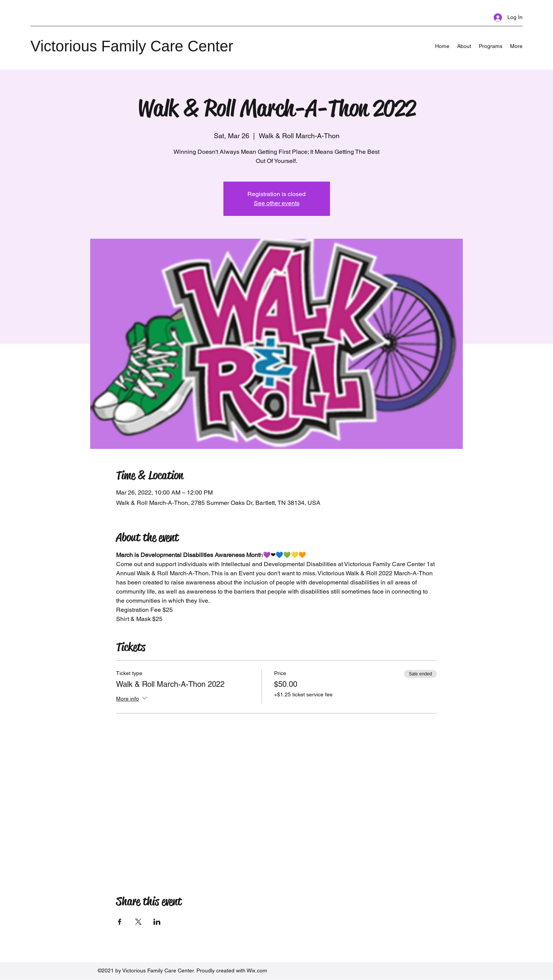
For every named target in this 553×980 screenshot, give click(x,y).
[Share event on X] (138, 922)
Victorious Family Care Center (132, 46)
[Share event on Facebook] (120, 922)
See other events (277, 203)
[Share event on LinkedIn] (157, 922)
